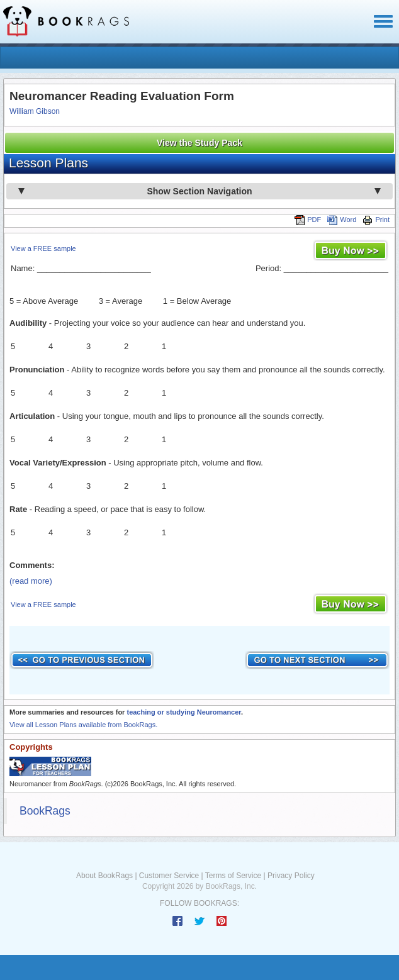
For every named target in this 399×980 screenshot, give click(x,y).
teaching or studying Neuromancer (184, 712)
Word (342, 220)
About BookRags (104, 876)
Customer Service (169, 876)
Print (376, 220)
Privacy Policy (291, 876)
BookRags (45, 811)
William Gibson (35, 111)
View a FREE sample (43, 248)
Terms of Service (233, 876)
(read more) (31, 581)
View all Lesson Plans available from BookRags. (83, 725)
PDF (308, 220)
